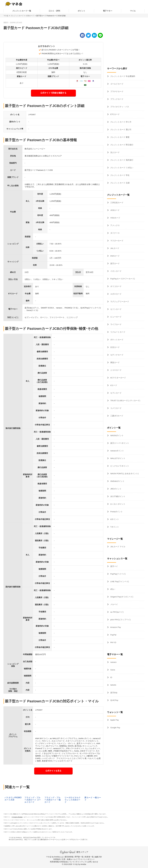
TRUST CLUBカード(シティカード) (125, 400)
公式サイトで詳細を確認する (53, 93)
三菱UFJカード (116, 416)
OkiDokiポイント (117, 481)
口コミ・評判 (54, 11)
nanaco (113, 662)
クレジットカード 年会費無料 (122, 76)
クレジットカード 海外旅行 (122, 160)
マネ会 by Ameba (17, 817)
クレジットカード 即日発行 (122, 145)
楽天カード (115, 263)
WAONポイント (117, 435)
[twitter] (88, 35)
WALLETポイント (118, 458)
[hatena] (94, 35)
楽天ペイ (114, 566)
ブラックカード (117, 99)
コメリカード (116, 408)
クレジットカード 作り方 (121, 122)
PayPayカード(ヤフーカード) (122, 279)
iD (111, 677)
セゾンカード (116, 309)
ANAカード (115, 256)
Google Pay (115, 728)
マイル (133, 11)
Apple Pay (114, 720)
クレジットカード (17, 16)
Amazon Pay (115, 627)
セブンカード (116, 393)
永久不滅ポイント (118, 496)
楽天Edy (114, 693)
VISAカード (115, 218)
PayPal (113, 635)
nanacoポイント (117, 451)
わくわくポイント (118, 504)
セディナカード (117, 355)
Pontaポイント (116, 512)
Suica (112, 670)
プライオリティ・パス (119, 107)
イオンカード (116, 271)
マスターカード (117, 241)
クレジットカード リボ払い (122, 168)
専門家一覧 (79, 857)
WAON (113, 685)
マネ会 (6, 16)
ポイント (81, 11)
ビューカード (116, 317)
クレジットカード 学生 (120, 175)
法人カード (115, 152)
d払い (112, 589)
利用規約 (57, 859)
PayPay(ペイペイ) (118, 574)
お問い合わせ (93, 862)
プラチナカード (117, 91)
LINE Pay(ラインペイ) (119, 581)
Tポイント (114, 527)
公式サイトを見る (53, 771)
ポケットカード (117, 340)
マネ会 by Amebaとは (55, 857)
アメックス (115, 225)
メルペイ (114, 604)
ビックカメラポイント (119, 466)
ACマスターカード (118, 378)
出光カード (115, 347)
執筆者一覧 (89, 857)
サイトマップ (81, 862)
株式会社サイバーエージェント (51, 840)
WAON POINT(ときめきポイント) (124, 474)
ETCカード (115, 114)
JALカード (114, 248)
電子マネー (108, 11)
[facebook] (82, 35)
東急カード (115, 362)
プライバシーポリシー (86, 859)
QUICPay (114, 700)
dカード (113, 385)
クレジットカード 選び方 (121, 130)
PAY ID (113, 642)
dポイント (114, 519)
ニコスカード (116, 370)
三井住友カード (117, 203)
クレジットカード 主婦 (120, 183)
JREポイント (116, 489)
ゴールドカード (117, 84)
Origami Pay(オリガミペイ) (121, 597)
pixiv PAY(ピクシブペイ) (120, 620)
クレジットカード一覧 (22, 11)
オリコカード (116, 286)
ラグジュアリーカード (119, 302)
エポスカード (116, 294)
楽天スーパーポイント (119, 443)
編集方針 (98, 857)
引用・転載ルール (69, 859)
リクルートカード (118, 332)
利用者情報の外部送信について (62, 862)
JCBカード (30, 16)
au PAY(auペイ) (117, 612)
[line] (100, 35)
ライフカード (116, 324)
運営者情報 (69, 857)
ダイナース (115, 233)
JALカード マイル (118, 547)
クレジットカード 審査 (120, 137)
